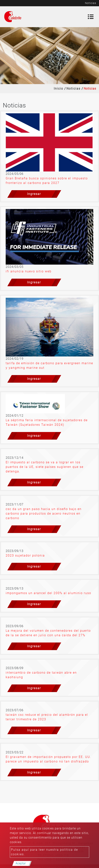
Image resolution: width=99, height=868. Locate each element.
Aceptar (21, 863)
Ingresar (34, 194)
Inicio (58, 89)
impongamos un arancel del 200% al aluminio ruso (48, 593)
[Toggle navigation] (91, 17)
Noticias (73, 89)
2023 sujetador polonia (25, 555)
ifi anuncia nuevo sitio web (29, 271)
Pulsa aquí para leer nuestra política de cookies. (44, 852)
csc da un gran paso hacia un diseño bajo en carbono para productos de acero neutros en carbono (44, 514)
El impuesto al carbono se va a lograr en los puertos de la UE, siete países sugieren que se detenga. (45, 467)
